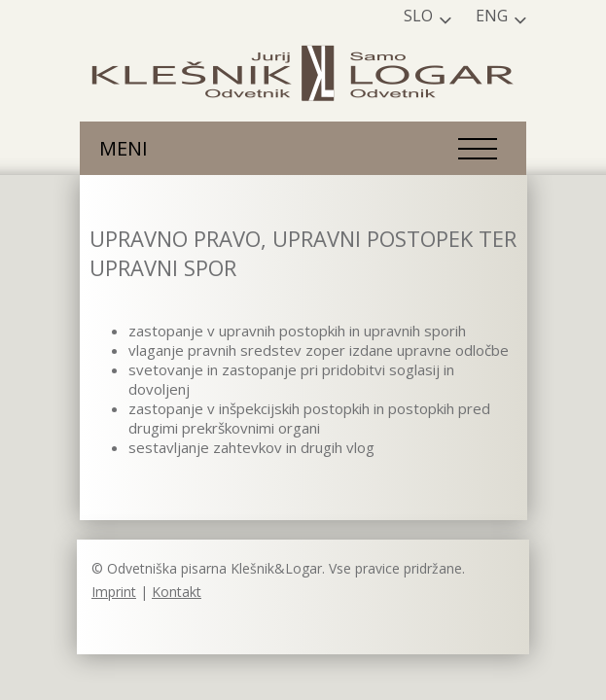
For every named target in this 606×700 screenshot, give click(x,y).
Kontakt (177, 592)
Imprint (114, 592)
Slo (418, 16)
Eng (492, 16)
